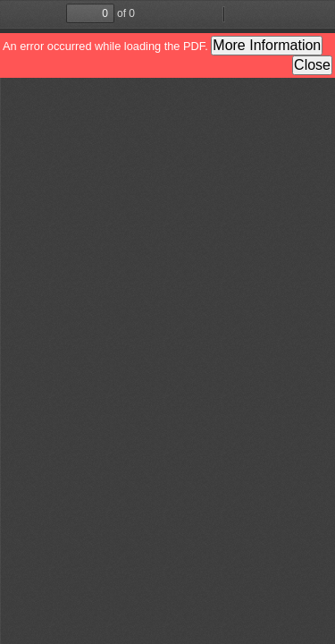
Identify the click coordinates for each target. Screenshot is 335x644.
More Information (267, 45)
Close (312, 65)
